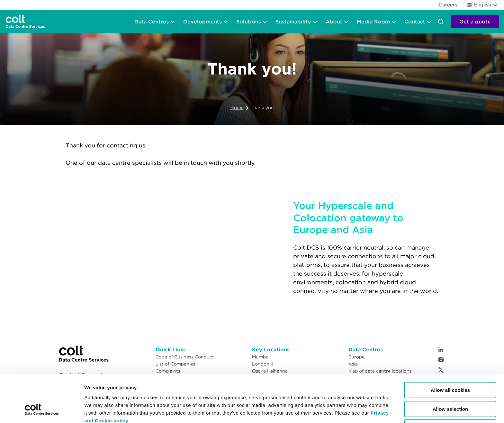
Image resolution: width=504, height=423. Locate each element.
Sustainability (293, 22)
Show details (274, 410)
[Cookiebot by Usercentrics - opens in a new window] (42, 410)
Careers (448, 5)
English (479, 5)
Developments (203, 22)
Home (237, 108)
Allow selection (450, 369)
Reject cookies (450, 387)
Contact (415, 22)
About (334, 22)
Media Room (373, 22)
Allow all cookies (450, 350)
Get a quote (475, 22)
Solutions (249, 22)
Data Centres (152, 22)
